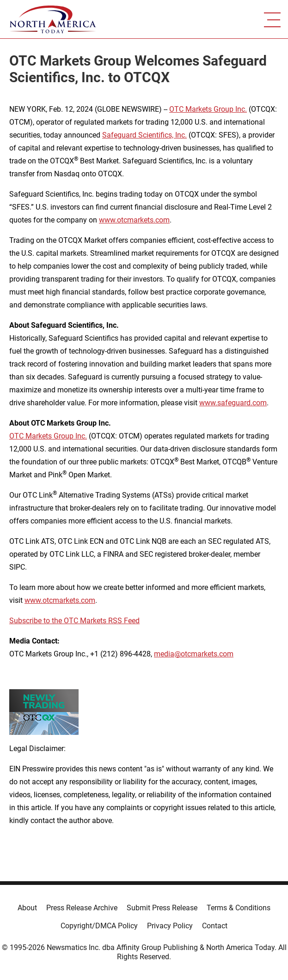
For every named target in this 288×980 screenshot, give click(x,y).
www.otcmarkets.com (134, 220)
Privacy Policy (170, 926)
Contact (215, 926)
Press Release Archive (82, 908)
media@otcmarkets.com (194, 654)
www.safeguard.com (233, 403)
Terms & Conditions (239, 908)
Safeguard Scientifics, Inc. (144, 135)
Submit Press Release (162, 908)
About (27, 908)
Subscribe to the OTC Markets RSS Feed (74, 621)
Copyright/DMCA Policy (99, 926)
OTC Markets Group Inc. (208, 109)
